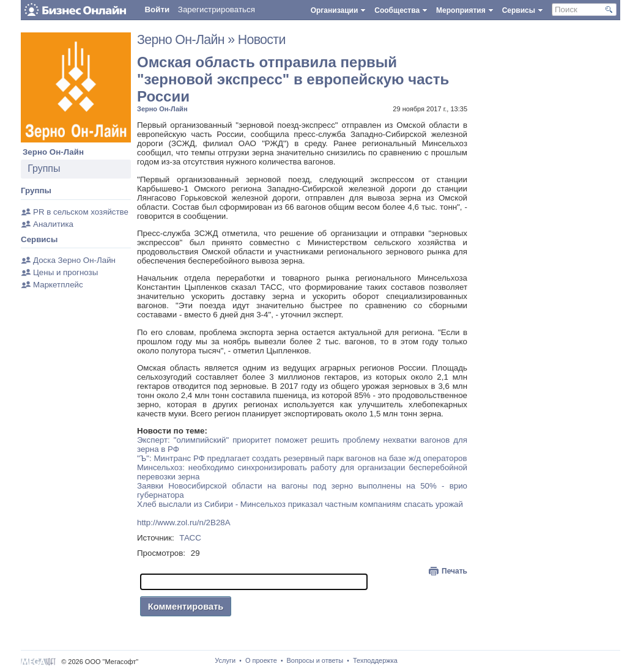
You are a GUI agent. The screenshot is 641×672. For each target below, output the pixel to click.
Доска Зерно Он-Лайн (74, 260)
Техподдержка (375, 660)
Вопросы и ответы (315, 660)
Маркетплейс (58, 285)
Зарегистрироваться (217, 9)
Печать (454, 571)
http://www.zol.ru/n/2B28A (184, 522)
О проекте (261, 660)
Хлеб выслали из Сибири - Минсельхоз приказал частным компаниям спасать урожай (300, 504)
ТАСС (190, 538)
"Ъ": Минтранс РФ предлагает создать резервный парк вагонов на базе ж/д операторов (302, 458)
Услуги (225, 660)
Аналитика (53, 224)
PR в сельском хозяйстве (81, 212)
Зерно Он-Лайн (53, 152)
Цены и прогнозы (65, 272)
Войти (157, 9)
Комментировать (186, 607)
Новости (262, 40)
